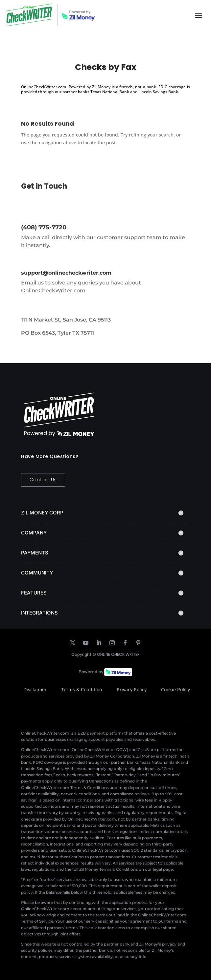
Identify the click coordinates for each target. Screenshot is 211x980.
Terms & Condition (82, 689)
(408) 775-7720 (44, 227)
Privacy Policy (132, 689)
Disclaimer (35, 689)
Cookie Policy (176, 689)
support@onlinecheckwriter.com (66, 273)
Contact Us (43, 480)
